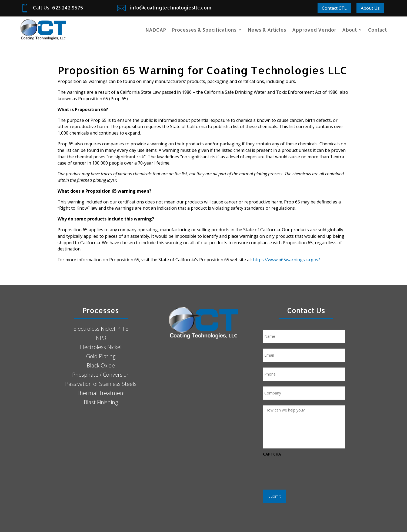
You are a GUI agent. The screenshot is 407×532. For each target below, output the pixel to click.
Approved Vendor (314, 30)
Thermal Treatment (101, 393)
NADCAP (156, 30)
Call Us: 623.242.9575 (58, 7)
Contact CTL (334, 8)
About (349, 30)
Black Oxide (101, 365)
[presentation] (304, 470)
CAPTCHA (272, 454)
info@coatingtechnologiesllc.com (171, 7)
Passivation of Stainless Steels (101, 384)
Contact (377, 30)
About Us (370, 8)
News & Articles (267, 30)
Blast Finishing (101, 402)
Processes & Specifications (204, 30)
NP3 (101, 338)
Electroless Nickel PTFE (101, 329)
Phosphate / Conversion (101, 375)
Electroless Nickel (101, 347)
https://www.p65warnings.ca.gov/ (286, 260)
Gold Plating (101, 356)
